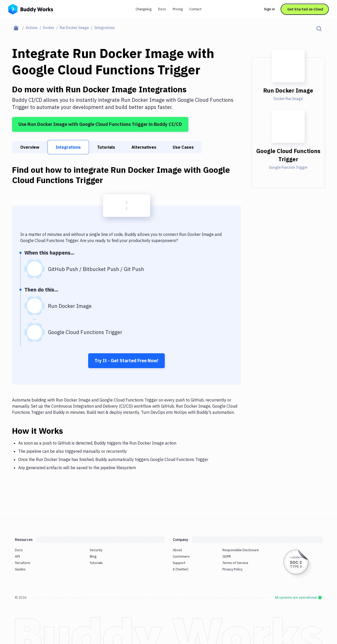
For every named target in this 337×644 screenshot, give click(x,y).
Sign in (269, 9)
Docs (162, 9)
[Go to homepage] (31, 9)
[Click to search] (319, 29)
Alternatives (144, 147)
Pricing (178, 9)
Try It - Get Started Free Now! (126, 361)
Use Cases (183, 147)
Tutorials (106, 147)
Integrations (68, 147)
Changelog (144, 9)
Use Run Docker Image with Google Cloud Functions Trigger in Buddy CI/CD (100, 124)
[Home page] (19, 28)
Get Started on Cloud (305, 9)
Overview (30, 147)
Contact (195, 9)
